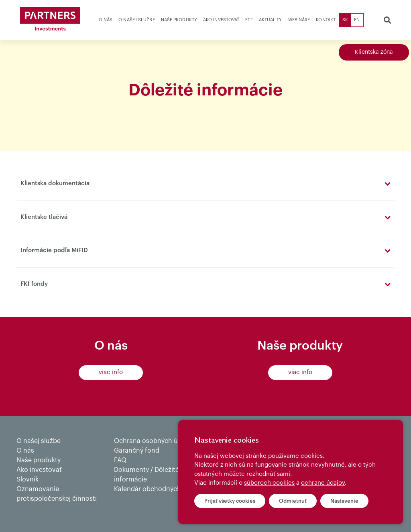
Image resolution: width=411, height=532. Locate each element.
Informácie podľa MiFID (54, 250)
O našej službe (136, 20)
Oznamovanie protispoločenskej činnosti (57, 494)
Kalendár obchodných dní (153, 489)
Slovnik (27, 479)
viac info (111, 372)
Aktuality (271, 20)
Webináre (299, 20)
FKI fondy (34, 284)
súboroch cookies (269, 483)
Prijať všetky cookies (230, 501)
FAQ (120, 460)
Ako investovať (221, 20)
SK (345, 20)
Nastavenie (344, 501)
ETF (249, 20)
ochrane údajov (323, 483)
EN (357, 20)
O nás (106, 20)
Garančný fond (137, 451)
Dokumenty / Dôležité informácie (146, 475)
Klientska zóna (374, 52)
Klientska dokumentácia (55, 183)
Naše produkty (179, 20)
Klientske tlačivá (44, 217)
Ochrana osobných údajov (154, 441)
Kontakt (326, 20)
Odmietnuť (293, 501)
